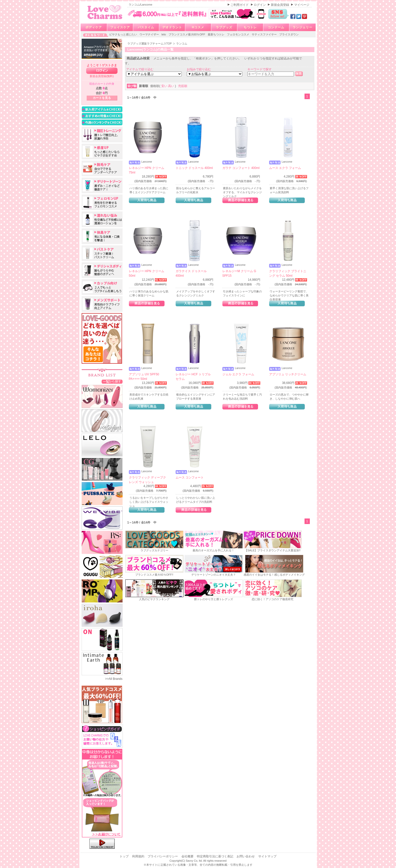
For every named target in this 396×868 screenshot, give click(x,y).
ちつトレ (250, 27)
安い (165, 86)
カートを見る (102, 98)
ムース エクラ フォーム (285, 168)
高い (171, 86)
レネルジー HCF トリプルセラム (193, 377)
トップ (124, 856)
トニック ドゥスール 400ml (194, 168)
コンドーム (276, 27)
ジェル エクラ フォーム (238, 374)
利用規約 (139, 856)
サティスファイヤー (265, 34)
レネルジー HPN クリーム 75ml (147, 170)
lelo (164, 34)
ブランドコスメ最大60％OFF (187, 34)
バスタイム (146, 27)
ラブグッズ (224, 27)
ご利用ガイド (240, 5)
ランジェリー (302, 27)
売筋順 (183, 86)
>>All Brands (114, 679)
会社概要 (188, 856)
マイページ (302, 5)
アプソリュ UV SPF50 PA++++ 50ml (144, 377)
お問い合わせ (246, 856)
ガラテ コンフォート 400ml (241, 168)
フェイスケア (120, 27)
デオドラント (172, 27)
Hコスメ (198, 27)
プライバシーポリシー (163, 856)
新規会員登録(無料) (102, 76)
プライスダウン (289, 34)
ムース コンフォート (190, 478)
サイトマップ (267, 856)
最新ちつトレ (216, 34)
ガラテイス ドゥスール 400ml (191, 273)
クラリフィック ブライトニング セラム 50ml (288, 273)
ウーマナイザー (150, 34)
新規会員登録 (280, 5)
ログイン (260, 5)
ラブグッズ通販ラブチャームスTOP (150, 44)
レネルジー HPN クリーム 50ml (147, 273)
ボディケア (94, 27)
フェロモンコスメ (238, 34)
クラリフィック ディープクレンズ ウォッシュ (147, 480)
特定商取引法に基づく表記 (215, 856)
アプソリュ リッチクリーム (288, 374)
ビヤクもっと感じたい (123, 34)
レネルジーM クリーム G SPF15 (239, 273)
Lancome (147, 162)
